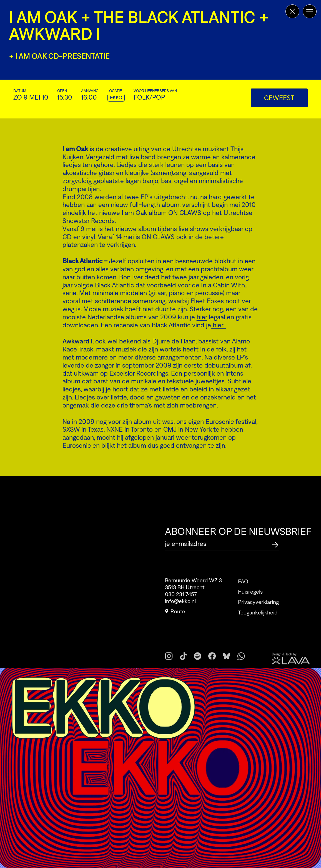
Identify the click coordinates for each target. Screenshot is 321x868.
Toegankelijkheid (258, 621)
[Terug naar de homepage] (292, 11)
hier (202, 317)
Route (175, 614)
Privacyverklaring (258, 611)
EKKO (116, 98)
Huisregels (250, 601)
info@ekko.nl (180, 604)
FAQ (243, 590)
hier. (219, 325)
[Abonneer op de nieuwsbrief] (275, 544)
